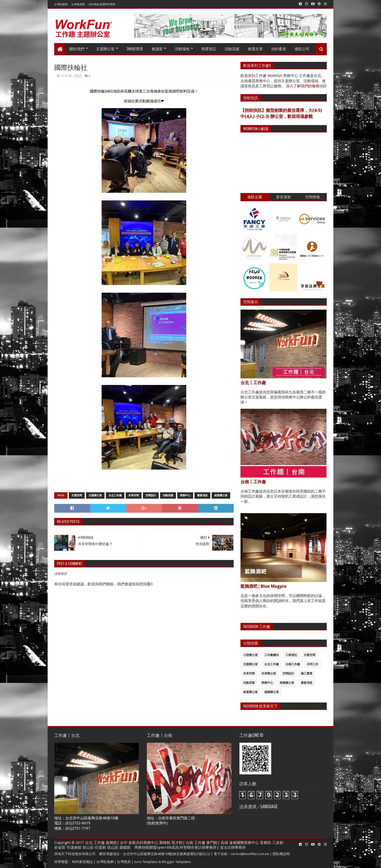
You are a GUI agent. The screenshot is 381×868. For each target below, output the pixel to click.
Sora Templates (146, 862)
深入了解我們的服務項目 (306, 86)
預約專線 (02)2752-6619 (102, 4)
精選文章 (255, 49)
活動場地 (182, 49)
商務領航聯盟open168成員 (157, 847)
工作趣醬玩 (272, 655)
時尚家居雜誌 (83, 862)
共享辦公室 (269, 674)
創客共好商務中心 (143, 843)
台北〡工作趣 (253, 383)
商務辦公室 (287, 683)
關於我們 (77, 49)
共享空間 (134, 495)
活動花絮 (232, 49)
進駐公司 (302, 49)
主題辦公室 (105, 49)
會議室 (157, 49)
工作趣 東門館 (206, 843)
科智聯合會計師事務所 (198, 847)
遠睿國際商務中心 (244, 843)
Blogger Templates (176, 862)
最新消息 (202, 495)
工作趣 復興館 (105, 843)
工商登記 (291, 655)
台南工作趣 (293, 664)
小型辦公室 (250, 655)
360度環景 (135, 49)
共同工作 (312, 664)
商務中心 (185, 495)
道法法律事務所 (233, 847)
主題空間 (77, 495)
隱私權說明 (281, 854)
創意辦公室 (221, 495)
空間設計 (151, 495)
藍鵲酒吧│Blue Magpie (264, 586)
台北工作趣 (115, 495)
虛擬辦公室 (272, 692)
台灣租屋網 (61, 4)
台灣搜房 (124, 862)
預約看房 (279, 49)
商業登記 (209, 49)
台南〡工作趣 (253, 482)
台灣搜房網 (78, 4)
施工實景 (307, 674)
